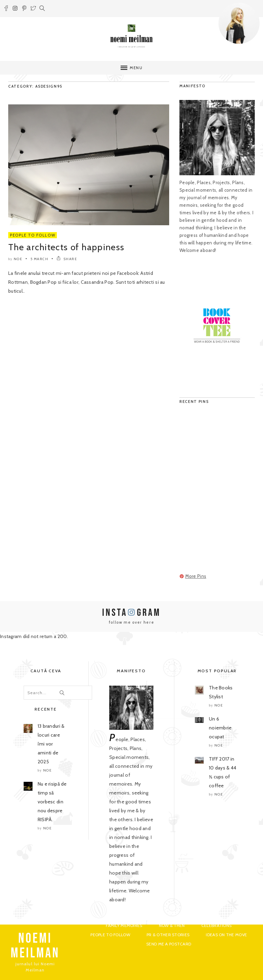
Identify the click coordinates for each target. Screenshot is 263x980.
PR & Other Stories (168, 935)
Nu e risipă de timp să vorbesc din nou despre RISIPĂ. (52, 802)
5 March (40, 259)
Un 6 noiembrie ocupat (220, 728)
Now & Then (172, 925)
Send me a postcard (169, 944)
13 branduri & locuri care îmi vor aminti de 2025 (51, 744)
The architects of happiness (66, 247)
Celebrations (216, 925)
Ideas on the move (226, 935)
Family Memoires (124, 925)
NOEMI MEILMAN (35, 946)
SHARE (67, 259)
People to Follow (33, 235)
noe (18, 259)
